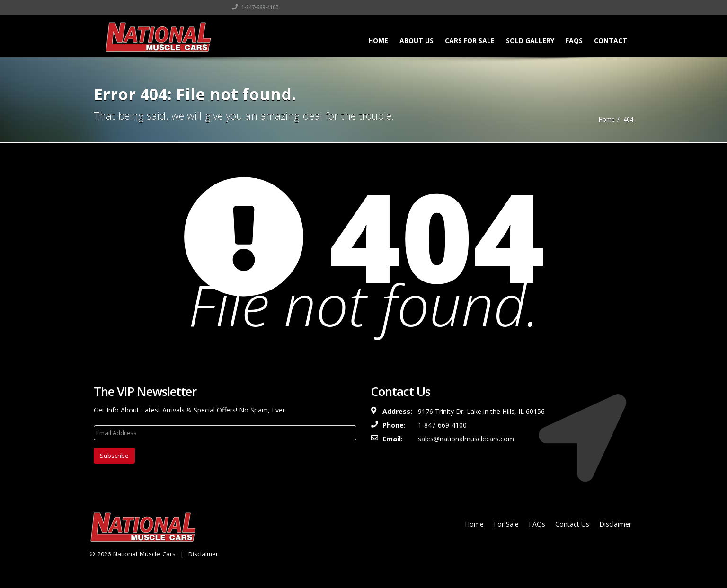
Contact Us (572, 524)
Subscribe (114, 456)
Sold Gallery (530, 40)
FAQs (574, 40)
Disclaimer (203, 554)
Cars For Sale (470, 40)
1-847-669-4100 (532, 7)
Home (378, 40)
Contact (611, 40)
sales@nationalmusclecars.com (466, 439)
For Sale (506, 524)
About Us (417, 40)
